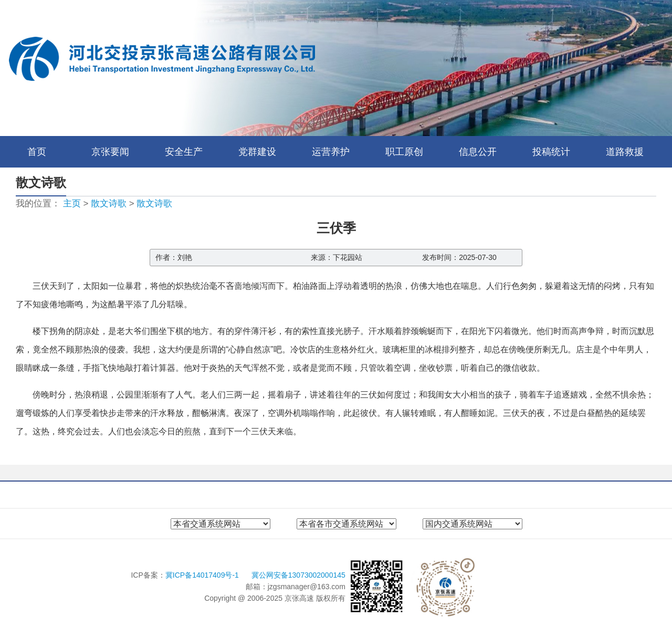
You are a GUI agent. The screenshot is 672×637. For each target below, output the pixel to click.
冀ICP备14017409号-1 (203, 575)
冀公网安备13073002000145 (298, 575)
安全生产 (184, 152)
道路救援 (625, 152)
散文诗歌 (109, 203)
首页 (37, 152)
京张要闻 (110, 152)
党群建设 (257, 152)
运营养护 (331, 152)
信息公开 (478, 152)
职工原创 (404, 152)
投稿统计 (551, 152)
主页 (72, 203)
